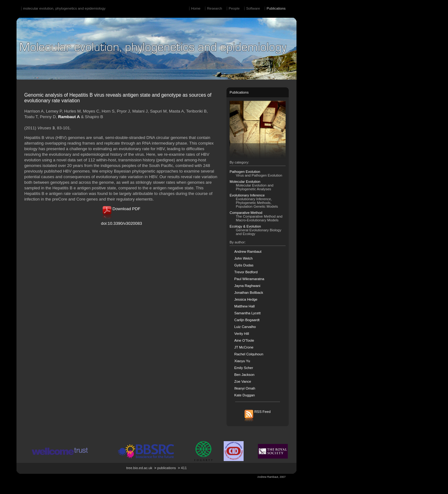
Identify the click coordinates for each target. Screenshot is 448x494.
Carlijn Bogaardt (247, 320)
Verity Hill (242, 334)
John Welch (243, 258)
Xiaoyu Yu (242, 361)
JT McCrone (244, 347)
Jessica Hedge (246, 299)
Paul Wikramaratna (249, 279)
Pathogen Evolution (245, 172)
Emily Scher (244, 368)
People (234, 8)
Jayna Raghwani (247, 286)
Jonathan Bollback (249, 293)
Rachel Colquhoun (249, 354)
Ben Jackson (244, 375)
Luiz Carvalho (245, 327)
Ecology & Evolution (245, 226)
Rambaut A (69, 117)
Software (253, 8)
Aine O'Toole (244, 340)
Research (214, 8)
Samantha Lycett (247, 313)
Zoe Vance (243, 381)
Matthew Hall (244, 306)
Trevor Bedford (246, 272)
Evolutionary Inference (247, 195)
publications (167, 468)
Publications (276, 8)
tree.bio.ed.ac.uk (139, 468)
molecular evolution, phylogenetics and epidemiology (64, 8)
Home (196, 8)
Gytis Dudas (244, 265)
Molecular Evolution (245, 182)
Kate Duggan (245, 395)
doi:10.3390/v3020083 (122, 223)
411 (184, 468)
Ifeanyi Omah (245, 388)
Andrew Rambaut (248, 252)
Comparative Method (246, 213)
